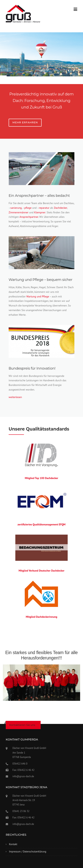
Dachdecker (61, 208)
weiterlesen (15, 397)
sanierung (16, 208)
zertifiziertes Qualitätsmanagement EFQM (41, 524)
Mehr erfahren (25, 122)
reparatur (44, 208)
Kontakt (13, 844)
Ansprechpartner (29, 217)
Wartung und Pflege (38, 296)
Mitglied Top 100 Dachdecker (41, 478)
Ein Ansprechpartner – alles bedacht (39, 196)
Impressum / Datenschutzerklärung (28, 852)
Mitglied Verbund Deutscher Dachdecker (41, 571)
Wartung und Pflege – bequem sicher (40, 280)
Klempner (40, 212)
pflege (28, 208)
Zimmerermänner (18, 212)
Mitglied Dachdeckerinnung (41, 617)
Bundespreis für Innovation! (32, 368)
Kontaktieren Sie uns (22, 725)
